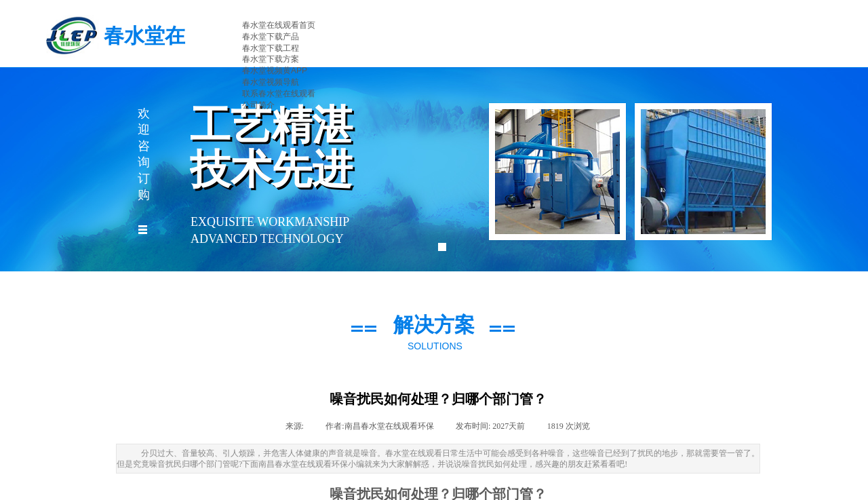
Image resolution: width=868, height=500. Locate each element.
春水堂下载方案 (271, 59)
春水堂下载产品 (271, 37)
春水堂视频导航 (271, 82)
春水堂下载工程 (271, 48)
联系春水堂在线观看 (279, 94)
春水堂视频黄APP (275, 71)
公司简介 (258, 105)
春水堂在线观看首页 (279, 25)
